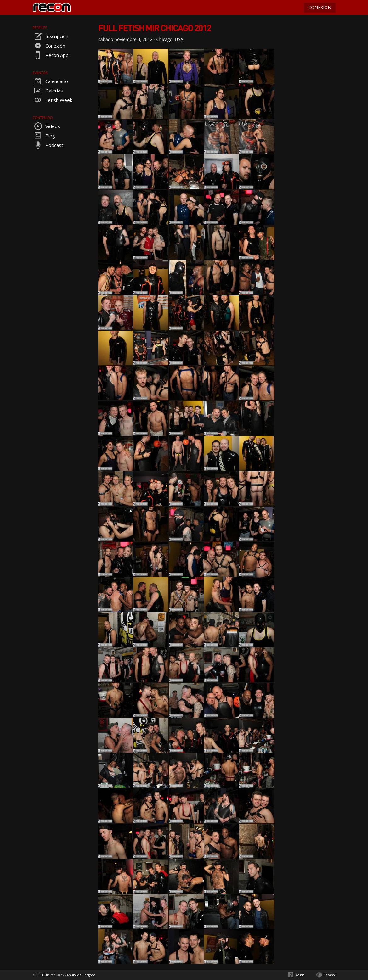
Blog (44, 136)
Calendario (50, 81)
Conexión (49, 46)
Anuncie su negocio (81, 975)
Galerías (48, 91)
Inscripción (51, 36)
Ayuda (300, 975)
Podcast (48, 145)
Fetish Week (52, 100)
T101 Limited (46, 975)
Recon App (51, 55)
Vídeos (46, 126)
